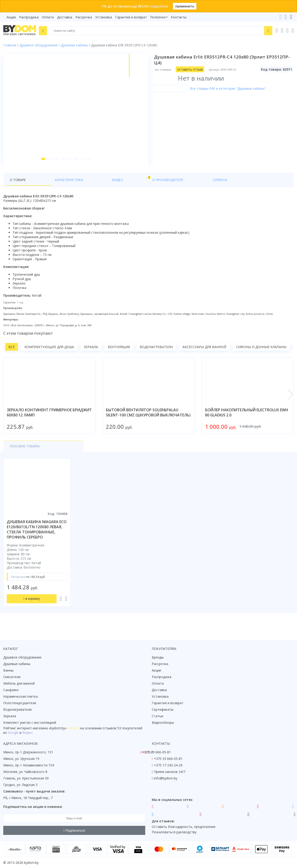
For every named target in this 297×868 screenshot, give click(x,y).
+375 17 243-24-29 (168, 765)
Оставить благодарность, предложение (184, 827)
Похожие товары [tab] (25, 453)
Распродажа (29, 17)
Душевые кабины (17, 664)
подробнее (159, 6)
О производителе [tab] (104, 187)
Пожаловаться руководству (174, 832)
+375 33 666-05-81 (168, 759)
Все (12, 354)
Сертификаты (163, 709)
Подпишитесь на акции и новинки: (33, 807)
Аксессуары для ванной (204, 354)
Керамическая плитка (20, 696)
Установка (104, 17)
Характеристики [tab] (48, 187)
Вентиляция (119, 354)
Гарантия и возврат (131, 17)
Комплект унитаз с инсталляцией (30, 722)
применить (185, 6)
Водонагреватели (156, 354)
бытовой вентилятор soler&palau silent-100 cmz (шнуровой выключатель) (148, 419)
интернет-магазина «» (42, 728)
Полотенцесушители (20, 703)
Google (13, 732)
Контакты (179, 17)
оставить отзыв (191, 69)
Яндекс (28, 732)
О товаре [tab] (18, 187)
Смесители (12, 677)
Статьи (157, 716)
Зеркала (91, 354)
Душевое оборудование (22, 657)
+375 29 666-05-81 (157, 752)
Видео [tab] (77, 186)
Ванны (8, 670)
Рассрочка (84, 17)
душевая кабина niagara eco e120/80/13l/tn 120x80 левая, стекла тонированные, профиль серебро (37, 536)
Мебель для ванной (19, 683)
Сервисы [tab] (135, 187)
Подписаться (74, 830)
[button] (41, 166)
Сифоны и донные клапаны (261, 354)
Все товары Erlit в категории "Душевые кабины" (229, 88)
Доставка (65, 17)
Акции (11, 17)
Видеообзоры (163, 722)
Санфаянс (11, 690)
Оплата (48, 17)
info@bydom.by (166, 778)
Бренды (158, 657)
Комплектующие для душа (49, 354)
